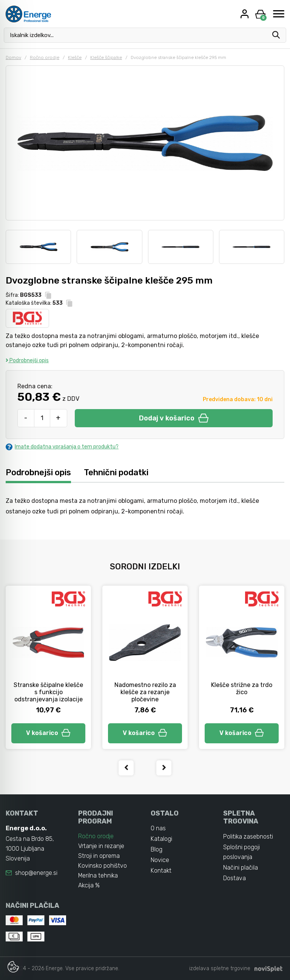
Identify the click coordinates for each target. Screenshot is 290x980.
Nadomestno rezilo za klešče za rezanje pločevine (145, 692)
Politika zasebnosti (248, 837)
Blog (157, 849)
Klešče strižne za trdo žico (242, 688)
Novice (160, 860)
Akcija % (89, 885)
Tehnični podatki (116, 472)
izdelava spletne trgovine (220, 968)
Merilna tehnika (98, 875)
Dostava (234, 878)
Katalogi (161, 839)
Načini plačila (241, 868)
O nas (158, 828)
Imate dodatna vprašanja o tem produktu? (62, 447)
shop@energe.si (36, 873)
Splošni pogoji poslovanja (241, 852)
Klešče (75, 57)
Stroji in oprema (99, 856)
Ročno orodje (45, 57)
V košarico (48, 733)
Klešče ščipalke (106, 57)
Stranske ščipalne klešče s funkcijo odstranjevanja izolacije (48, 692)
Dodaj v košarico (174, 418)
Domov (13, 57)
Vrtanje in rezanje (101, 846)
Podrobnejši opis (27, 361)
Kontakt (161, 871)
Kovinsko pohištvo (103, 866)
